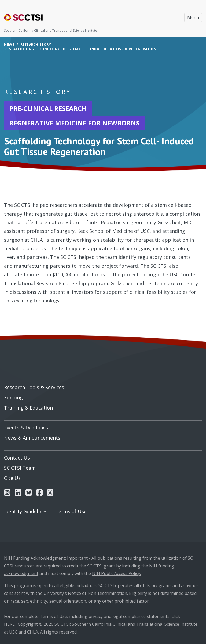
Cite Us (12, 478)
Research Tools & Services (34, 387)
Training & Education (28, 408)
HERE (9, 624)
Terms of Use (71, 511)
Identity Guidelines (26, 511)
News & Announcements (32, 438)
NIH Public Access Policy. (116, 573)
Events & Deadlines (26, 428)
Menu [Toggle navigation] (193, 17)
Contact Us (17, 458)
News (9, 44)
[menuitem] (103, 385)
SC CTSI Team (20, 468)
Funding (13, 397)
